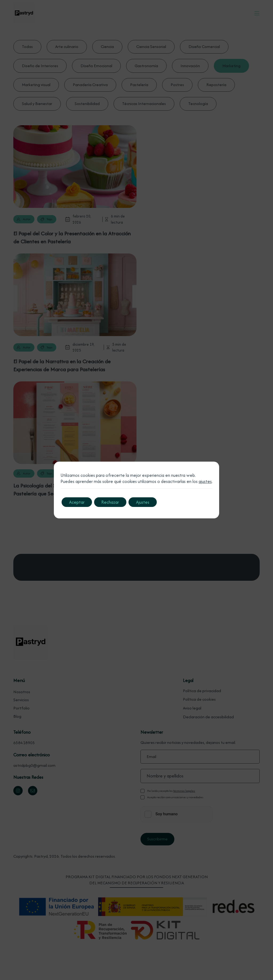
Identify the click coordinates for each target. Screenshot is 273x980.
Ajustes (146, 502)
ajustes (205, 481)
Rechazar (112, 502)
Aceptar (77, 502)
